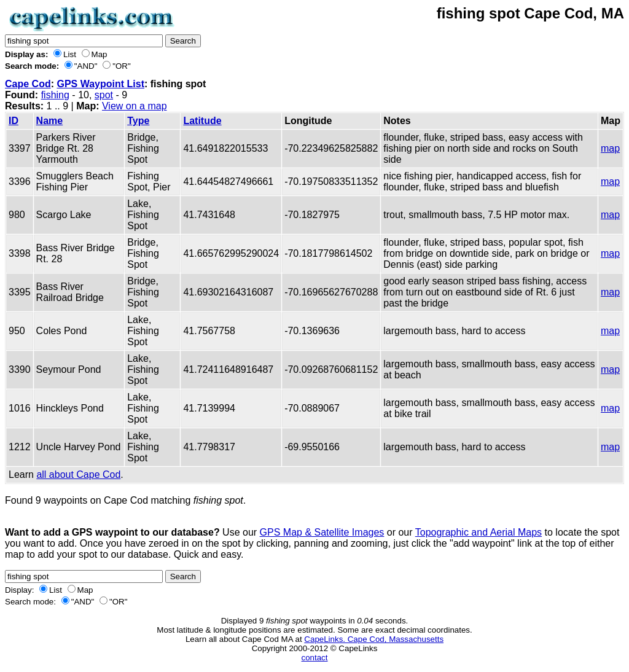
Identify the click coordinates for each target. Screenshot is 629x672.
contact (315, 658)
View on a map (135, 106)
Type (138, 121)
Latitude (202, 121)
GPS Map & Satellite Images (322, 532)
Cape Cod (28, 84)
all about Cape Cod (78, 475)
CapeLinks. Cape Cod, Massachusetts (374, 639)
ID (14, 121)
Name (50, 121)
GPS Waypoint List (100, 84)
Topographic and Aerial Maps (479, 532)
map (610, 148)
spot (104, 95)
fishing (55, 95)
